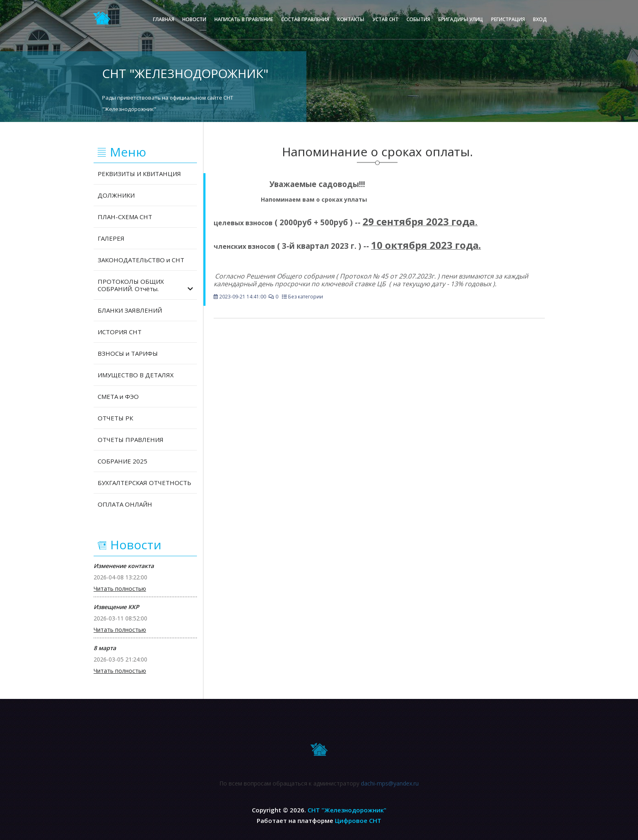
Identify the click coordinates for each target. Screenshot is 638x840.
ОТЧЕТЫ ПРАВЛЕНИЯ (131, 440)
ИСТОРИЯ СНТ (120, 332)
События (418, 19)
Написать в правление (244, 19)
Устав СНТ (385, 19)
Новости (194, 19)
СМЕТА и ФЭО (118, 396)
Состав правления (305, 19)
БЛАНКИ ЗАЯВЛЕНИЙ (130, 310)
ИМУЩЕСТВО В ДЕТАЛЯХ (136, 375)
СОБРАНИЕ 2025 (122, 461)
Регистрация (508, 19)
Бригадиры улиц (461, 19)
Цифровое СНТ (358, 820)
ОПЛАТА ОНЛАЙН (125, 504)
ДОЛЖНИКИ (116, 195)
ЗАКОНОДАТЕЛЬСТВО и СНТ (141, 260)
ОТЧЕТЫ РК (115, 418)
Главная (164, 19)
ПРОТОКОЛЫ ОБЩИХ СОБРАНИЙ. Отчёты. (145, 285)
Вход (540, 19)
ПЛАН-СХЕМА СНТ (125, 217)
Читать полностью (120, 589)
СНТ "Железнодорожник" (347, 810)
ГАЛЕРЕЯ (111, 238)
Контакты (351, 19)
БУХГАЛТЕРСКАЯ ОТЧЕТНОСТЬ (144, 483)
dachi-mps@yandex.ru (390, 787)
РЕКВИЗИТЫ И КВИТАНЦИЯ (139, 174)
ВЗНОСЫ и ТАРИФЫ (128, 353)
